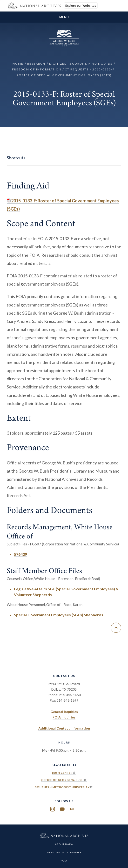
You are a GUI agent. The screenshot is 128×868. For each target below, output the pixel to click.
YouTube (62, 809)
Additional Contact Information (64, 728)
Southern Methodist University (64, 787)
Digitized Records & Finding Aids (81, 64)
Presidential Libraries (64, 852)
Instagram (53, 809)
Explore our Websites (81, 6)
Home (18, 64)
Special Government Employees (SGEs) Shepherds (59, 615)
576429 (20, 554)
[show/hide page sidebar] (64, 158)
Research (36, 64)
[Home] (64, 45)
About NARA (64, 844)
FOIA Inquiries (64, 717)
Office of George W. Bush (64, 780)
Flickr (72, 809)
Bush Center (64, 773)
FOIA (64, 861)
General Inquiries (64, 712)
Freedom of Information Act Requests (50, 69)
